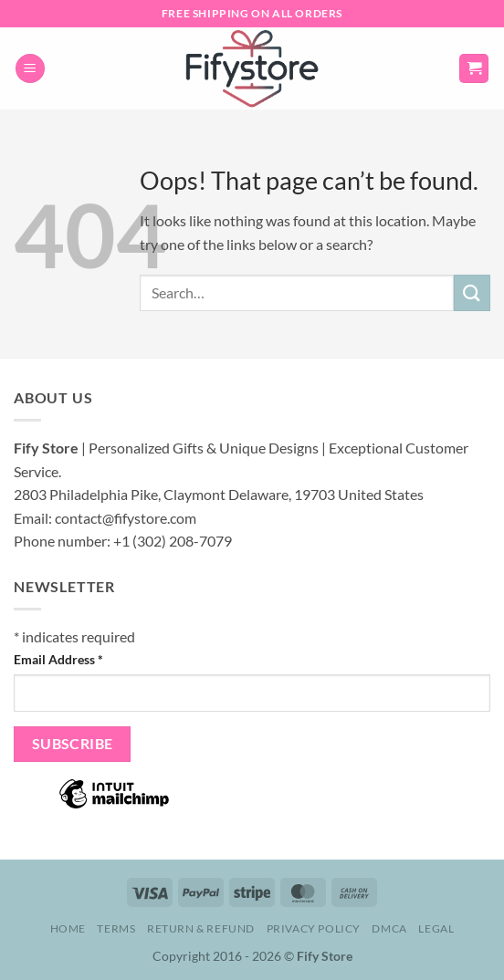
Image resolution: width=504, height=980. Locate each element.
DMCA (389, 928)
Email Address (58, 659)
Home (68, 928)
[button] (30, 69)
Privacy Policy (314, 928)
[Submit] (472, 292)
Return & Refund (201, 928)
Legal (436, 928)
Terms (116, 928)
